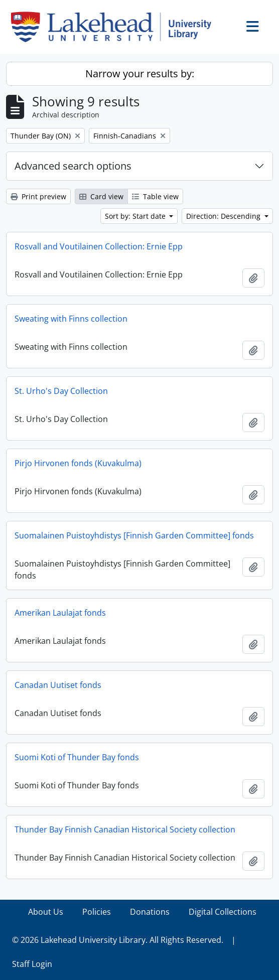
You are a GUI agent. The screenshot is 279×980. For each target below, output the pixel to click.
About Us (46, 912)
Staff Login (32, 964)
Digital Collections (223, 912)
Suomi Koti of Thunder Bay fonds (77, 757)
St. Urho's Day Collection (61, 391)
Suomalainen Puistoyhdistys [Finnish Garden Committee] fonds (134, 535)
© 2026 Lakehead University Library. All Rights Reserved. (118, 940)
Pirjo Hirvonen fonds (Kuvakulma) (78, 463)
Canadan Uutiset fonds (58, 685)
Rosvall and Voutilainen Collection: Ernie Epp (99, 246)
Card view (101, 196)
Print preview (38, 196)
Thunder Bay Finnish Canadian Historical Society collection (125, 829)
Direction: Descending (224, 216)
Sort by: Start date (136, 216)
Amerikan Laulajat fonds (60, 613)
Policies (97, 912)
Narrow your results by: (140, 74)
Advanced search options (73, 166)
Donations (150, 912)
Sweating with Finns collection (71, 319)
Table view (155, 196)
